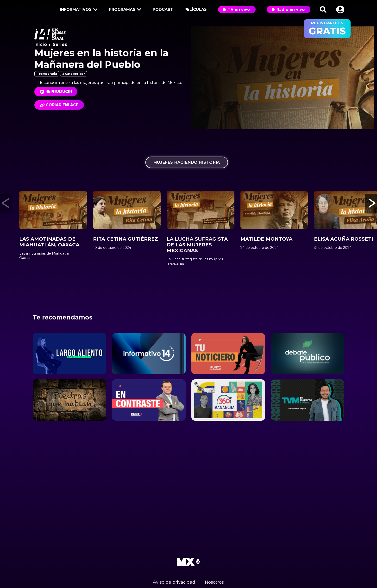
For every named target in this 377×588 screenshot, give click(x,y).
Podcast (163, 9)
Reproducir (59, 91)
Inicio (41, 44)
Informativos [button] (78, 10)
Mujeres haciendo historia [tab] (187, 162)
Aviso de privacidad (174, 582)
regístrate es (327, 29)
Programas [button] (124, 10)
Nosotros (214, 582)
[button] (340, 9)
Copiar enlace (59, 105)
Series (60, 44)
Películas (196, 9)
